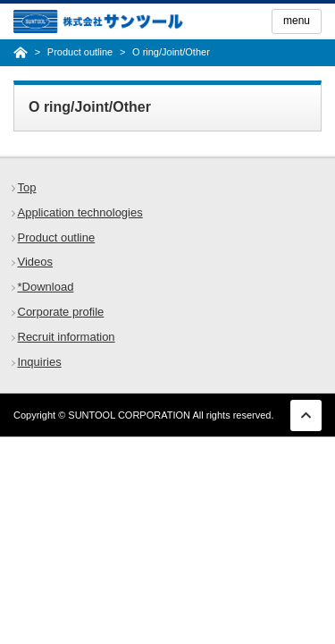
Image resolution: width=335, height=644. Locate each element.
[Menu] (297, 21)
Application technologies (80, 212)
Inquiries (40, 362)
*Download (46, 287)
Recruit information (67, 337)
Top (27, 187)
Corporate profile (61, 312)
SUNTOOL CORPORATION (129, 415)
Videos (36, 262)
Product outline (57, 237)
